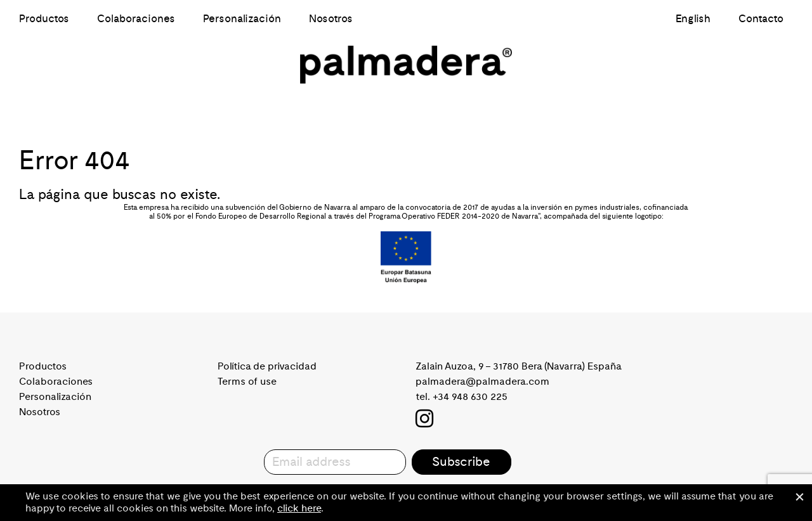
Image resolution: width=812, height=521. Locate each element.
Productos (44, 19)
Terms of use (247, 382)
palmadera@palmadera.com (482, 382)
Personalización (242, 19)
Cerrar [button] (799, 497)
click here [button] (299, 508)
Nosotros (331, 19)
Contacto (761, 19)
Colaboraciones (136, 19)
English (693, 19)
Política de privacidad (267, 366)
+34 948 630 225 (470, 397)
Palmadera (406, 65)
